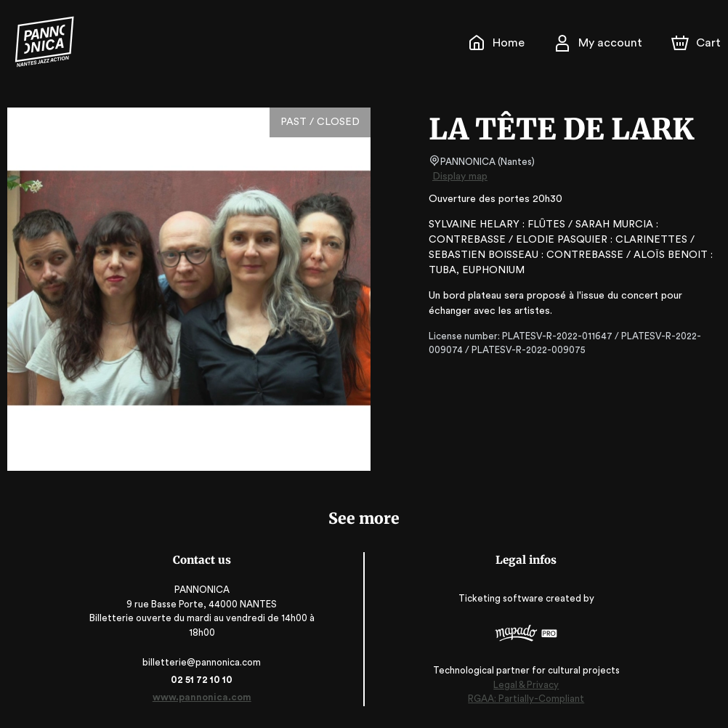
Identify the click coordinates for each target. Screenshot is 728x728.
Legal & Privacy (523, 685)
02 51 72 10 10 (205, 680)
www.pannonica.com (205, 697)
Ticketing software (500, 598)
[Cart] (697, 43)
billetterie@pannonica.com (205, 662)
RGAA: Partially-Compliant (523, 699)
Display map (460, 177)
